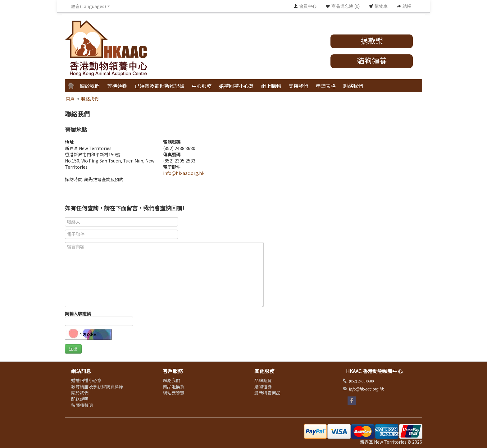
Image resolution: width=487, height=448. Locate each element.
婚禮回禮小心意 (236, 86)
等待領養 (117, 86)
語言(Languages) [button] (91, 6)
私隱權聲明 (82, 405)
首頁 (70, 98)
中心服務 (202, 86)
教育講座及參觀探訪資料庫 (97, 386)
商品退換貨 (174, 386)
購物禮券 (263, 386)
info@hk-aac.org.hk (184, 173)
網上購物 (271, 86)
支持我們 (298, 86)
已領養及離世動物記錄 (159, 86)
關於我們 (90, 86)
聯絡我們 (353, 86)
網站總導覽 (174, 393)
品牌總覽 (263, 380)
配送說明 (80, 399)
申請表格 (326, 86)
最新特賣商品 (267, 393)
